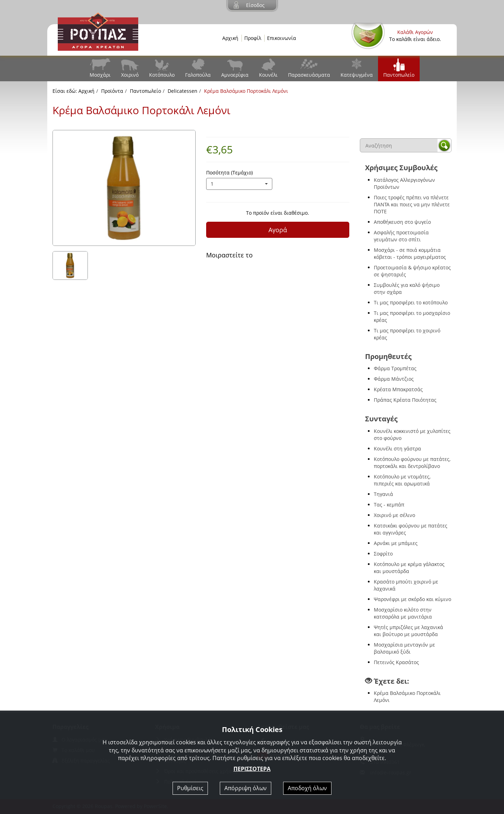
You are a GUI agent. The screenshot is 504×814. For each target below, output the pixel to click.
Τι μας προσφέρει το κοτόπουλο (411, 302)
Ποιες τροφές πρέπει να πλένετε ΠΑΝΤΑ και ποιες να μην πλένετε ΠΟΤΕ (412, 204)
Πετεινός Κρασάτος (396, 662)
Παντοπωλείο (399, 75)
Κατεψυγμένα (357, 75)
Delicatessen (183, 91)
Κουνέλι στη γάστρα (397, 449)
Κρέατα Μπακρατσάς (398, 389)
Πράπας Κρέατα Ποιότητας (405, 400)
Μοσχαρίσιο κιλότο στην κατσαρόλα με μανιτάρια (403, 613)
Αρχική (230, 38)
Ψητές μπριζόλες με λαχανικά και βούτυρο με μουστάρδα (408, 631)
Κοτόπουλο (162, 75)
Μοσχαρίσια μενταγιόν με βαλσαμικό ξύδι (404, 648)
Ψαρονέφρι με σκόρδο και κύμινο (412, 599)
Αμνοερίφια (235, 75)
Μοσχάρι (100, 75)
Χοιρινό (130, 75)
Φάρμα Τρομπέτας (395, 368)
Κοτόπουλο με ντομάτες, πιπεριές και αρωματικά (402, 480)
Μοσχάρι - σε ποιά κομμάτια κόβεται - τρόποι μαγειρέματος (410, 253)
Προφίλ (253, 38)
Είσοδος (255, 5)
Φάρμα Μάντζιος (394, 379)
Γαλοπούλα (198, 75)
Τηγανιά (383, 494)
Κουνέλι (268, 75)
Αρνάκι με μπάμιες (396, 543)
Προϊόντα (112, 91)
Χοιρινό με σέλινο (394, 515)
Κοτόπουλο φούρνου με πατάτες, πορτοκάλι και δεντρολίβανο (412, 463)
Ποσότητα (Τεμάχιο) (229, 173)
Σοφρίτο (383, 554)
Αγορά (278, 230)
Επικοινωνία (282, 38)
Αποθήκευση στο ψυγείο (402, 222)
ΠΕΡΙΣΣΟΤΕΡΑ (252, 769)
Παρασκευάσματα (309, 75)
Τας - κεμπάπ (389, 505)
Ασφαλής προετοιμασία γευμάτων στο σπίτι (401, 236)
